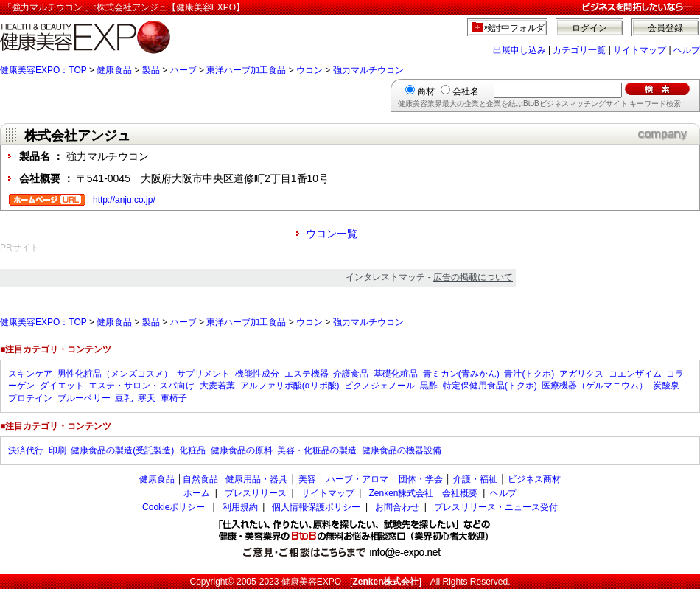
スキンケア (30, 374)
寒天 (147, 398)
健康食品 (114, 70)
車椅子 (174, 398)
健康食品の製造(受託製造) (122, 450)
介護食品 (351, 374)
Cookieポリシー (174, 507)
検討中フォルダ (515, 28)
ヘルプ (687, 50)
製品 (151, 70)
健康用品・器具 (256, 479)
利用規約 (240, 507)
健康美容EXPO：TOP (43, 70)
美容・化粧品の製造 (317, 450)
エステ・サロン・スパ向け (141, 386)
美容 (307, 479)
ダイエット (62, 386)
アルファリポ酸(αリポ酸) (290, 386)
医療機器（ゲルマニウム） (595, 386)
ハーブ (183, 70)
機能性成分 (257, 374)
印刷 (57, 450)
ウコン (309, 70)
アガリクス (581, 374)
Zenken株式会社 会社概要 (423, 493)
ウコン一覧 (332, 234)
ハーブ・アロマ (357, 479)
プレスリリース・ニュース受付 (496, 507)
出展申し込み (519, 50)
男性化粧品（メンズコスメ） (115, 374)
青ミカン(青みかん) (461, 374)
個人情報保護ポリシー (316, 507)
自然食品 (200, 479)
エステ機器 (307, 374)
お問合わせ (397, 507)
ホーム (197, 493)
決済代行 (26, 450)
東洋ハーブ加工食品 (246, 70)
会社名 (466, 91)
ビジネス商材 (534, 479)
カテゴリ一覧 (579, 50)
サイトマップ (640, 50)
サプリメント (203, 374)
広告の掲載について (473, 277)
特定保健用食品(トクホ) (490, 386)
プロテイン (30, 398)
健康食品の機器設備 (402, 450)
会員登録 (665, 28)
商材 (426, 91)
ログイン (589, 28)
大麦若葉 (217, 386)
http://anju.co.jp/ (124, 200)
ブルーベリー (84, 398)
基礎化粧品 (396, 374)
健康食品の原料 (242, 450)
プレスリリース (256, 493)
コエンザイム (635, 374)
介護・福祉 (475, 479)
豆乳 (124, 398)
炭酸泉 (666, 386)
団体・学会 (421, 479)
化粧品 (192, 450)
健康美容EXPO (311, 582)
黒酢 (429, 386)
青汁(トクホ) (529, 374)
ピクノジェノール (379, 386)
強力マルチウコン (368, 70)
